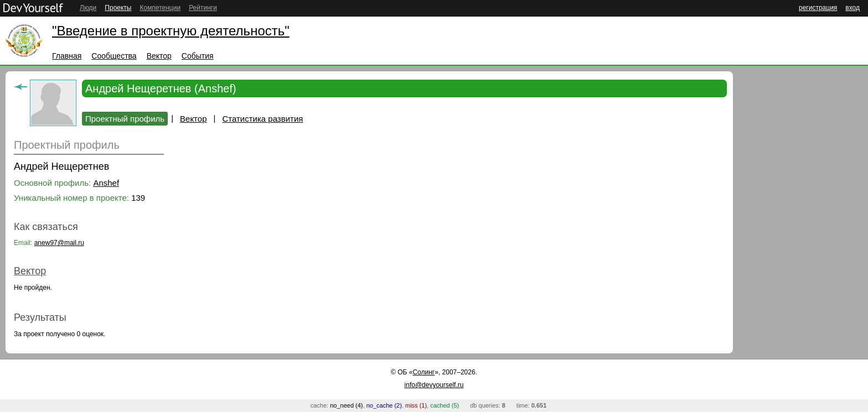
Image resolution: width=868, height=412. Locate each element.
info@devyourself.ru (434, 385)
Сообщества (114, 56)
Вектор (159, 56)
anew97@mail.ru (59, 243)
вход (852, 8)
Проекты (118, 8)
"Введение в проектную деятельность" (171, 31)
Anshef (106, 183)
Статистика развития (262, 119)
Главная (67, 56)
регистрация (818, 8)
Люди (88, 8)
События (198, 56)
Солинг (423, 372)
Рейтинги (203, 8)
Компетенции (160, 8)
